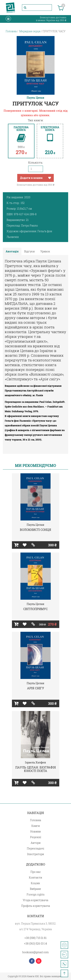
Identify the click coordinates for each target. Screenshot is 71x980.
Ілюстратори (35, 854)
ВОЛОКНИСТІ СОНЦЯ (35, 530)
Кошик (35, 883)
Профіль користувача (36, 906)
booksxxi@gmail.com (35, 952)
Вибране (35, 889)
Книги (36, 826)
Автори (36, 843)
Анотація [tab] (12, 251)
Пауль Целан (35, 98)
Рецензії (36, 837)
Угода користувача (35, 900)
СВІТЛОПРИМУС (35, 609)
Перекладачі (35, 848)
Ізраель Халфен (35, 762)
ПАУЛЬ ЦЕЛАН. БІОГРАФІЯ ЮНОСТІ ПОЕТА (36, 769)
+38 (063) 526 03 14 (35, 943)
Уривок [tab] (45, 251)
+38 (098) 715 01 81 (35, 938)
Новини (35, 831)
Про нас (36, 872)
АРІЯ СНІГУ (36, 688)
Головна (36, 820)
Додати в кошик (31, 178)
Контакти (35, 877)
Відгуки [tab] (29, 251)
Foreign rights (36, 894)
